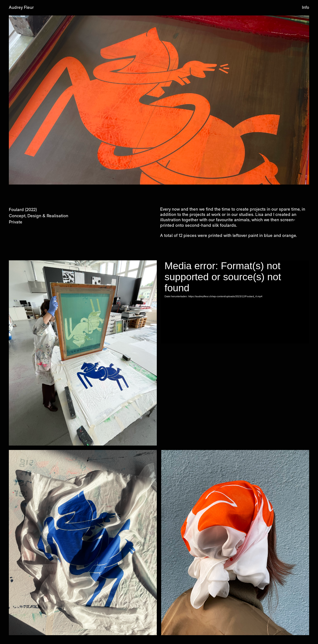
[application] (235, 302)
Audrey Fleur (21, 8)
